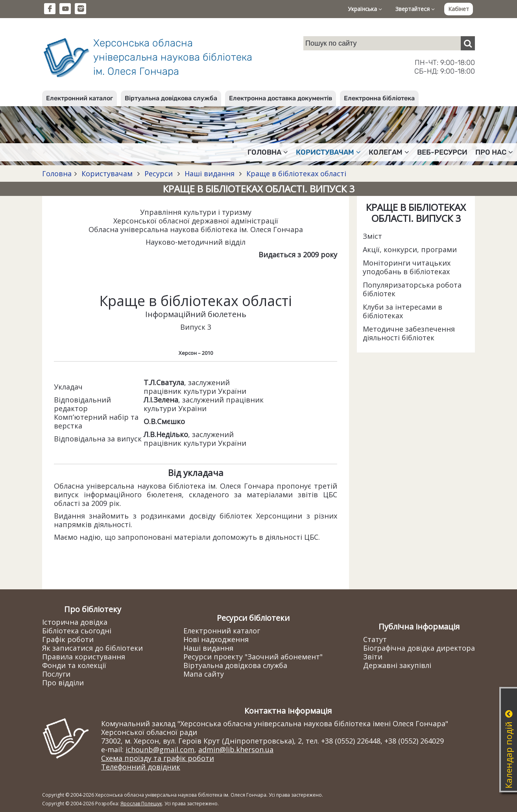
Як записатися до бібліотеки (92, 648)
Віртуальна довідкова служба (171, 98)
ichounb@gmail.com (160, 749)
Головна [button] (268, 152)
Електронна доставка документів (281, 98)
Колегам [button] (389, 152)
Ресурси (159, 173)
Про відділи (63, 683)
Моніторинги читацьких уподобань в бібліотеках (407, 267)
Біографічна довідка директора (419, 648)
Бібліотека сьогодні (77, 631)
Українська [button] (365, 9)
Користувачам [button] (328, 152)
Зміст (372, 236)
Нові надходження (216, 639)
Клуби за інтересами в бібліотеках (403, 311)
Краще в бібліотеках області (295, 173)
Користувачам (107, 173)
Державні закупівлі (397, 665)
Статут (375, 639)
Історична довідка (75, 622)
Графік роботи (68, 639)
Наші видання (210, 173)
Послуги (56, 674)
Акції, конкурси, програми (410, 249)
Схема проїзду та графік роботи (158, 758)
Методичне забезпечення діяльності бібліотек (409, 333)
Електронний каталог (79, 98)
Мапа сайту (204, 674)
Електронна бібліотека (379, 98)
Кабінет (459, 9)
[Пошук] (468, 43)
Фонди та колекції (74, 665)
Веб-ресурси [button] (442, 152)
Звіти (373, 657)
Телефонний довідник (141, 767)
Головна (57, 173)
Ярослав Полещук (141, 804)
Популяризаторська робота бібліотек (412, 289)
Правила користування (84, 657)
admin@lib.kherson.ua (236, 749)
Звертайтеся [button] (415, 9)
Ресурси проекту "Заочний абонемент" (253, 657)
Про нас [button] (494, 152)
